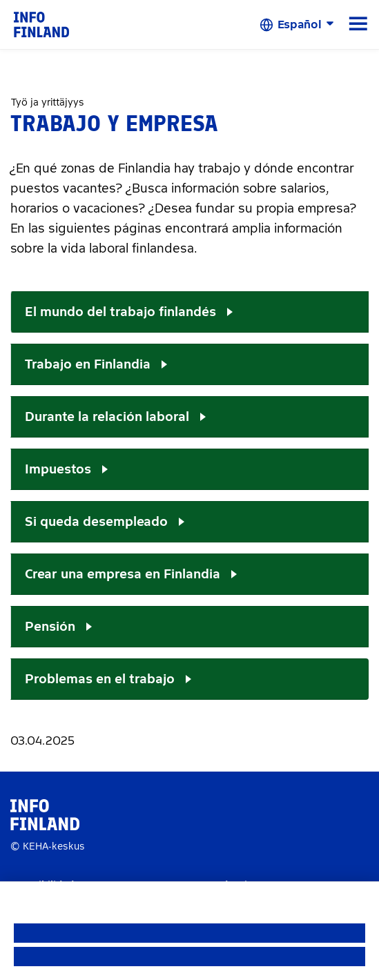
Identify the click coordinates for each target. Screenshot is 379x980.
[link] (41, 24)
